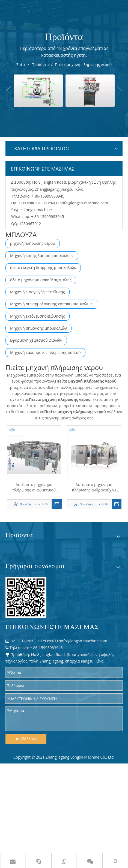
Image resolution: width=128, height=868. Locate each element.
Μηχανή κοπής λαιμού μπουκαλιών (42, 256)
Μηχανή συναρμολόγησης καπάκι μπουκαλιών (52, 304)
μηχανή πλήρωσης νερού (33, 243)
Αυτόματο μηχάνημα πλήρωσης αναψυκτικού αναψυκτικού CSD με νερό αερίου (34, 487)
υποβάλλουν (26, 739)
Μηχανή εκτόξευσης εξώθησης (38, 316)
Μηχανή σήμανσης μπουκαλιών (38, 328)
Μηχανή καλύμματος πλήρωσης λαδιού (45, 352)
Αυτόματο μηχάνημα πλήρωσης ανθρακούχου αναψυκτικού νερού (94, 487)
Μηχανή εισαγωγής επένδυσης (38, 292)
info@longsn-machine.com (85, 203)
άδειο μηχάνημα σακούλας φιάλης (41, 280)
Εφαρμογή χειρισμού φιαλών (36, 340)
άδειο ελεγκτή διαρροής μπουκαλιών (43, 268)
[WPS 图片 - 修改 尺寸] (26, 597)
